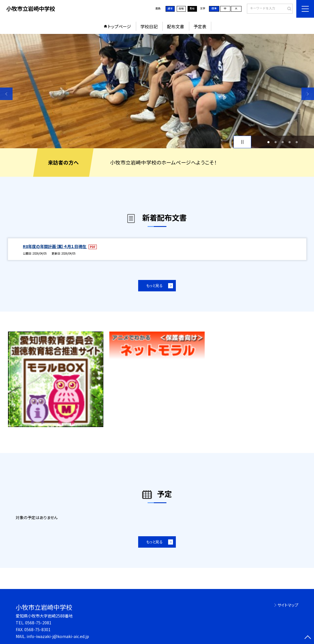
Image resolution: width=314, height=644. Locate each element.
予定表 (200, 26)
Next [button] (308, 94)
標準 (214, 8)
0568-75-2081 (38, 623)
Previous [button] (6, 94)
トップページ (119, 26)
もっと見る (154, 286)
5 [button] (297, 142)
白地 (181, 8)
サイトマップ (288, 605)
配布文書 (176, 26)
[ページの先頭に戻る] (308, 638)
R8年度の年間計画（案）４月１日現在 (55, 246)
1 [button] (269, 142)
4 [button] (290, 142)
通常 (170, 8)
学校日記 (149, 26)
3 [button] (283, 142)
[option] (157, 91)
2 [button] (275, 142)
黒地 (192, 8)
